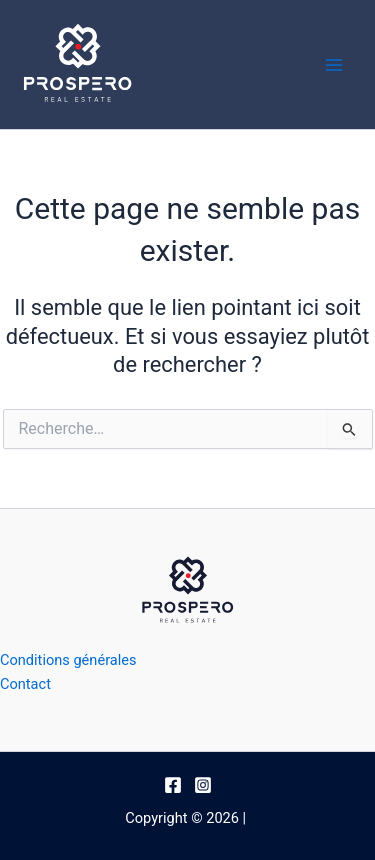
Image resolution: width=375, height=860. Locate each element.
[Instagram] (203, 785)
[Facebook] (173, 785)
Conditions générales (68, 660)
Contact (25, 684)
